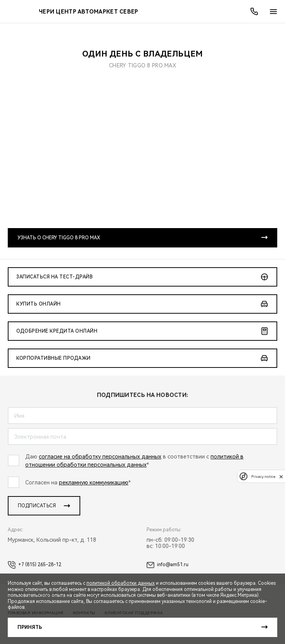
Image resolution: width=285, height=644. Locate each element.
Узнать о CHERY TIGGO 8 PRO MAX (59, 238)
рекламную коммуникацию (94, 483)
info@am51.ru (168, 565)
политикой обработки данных (121, 583)
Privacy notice (263, 477)
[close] (281, 477)
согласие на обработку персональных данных (100, 457)
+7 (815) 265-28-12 (35, 565)
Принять (30, 627)
